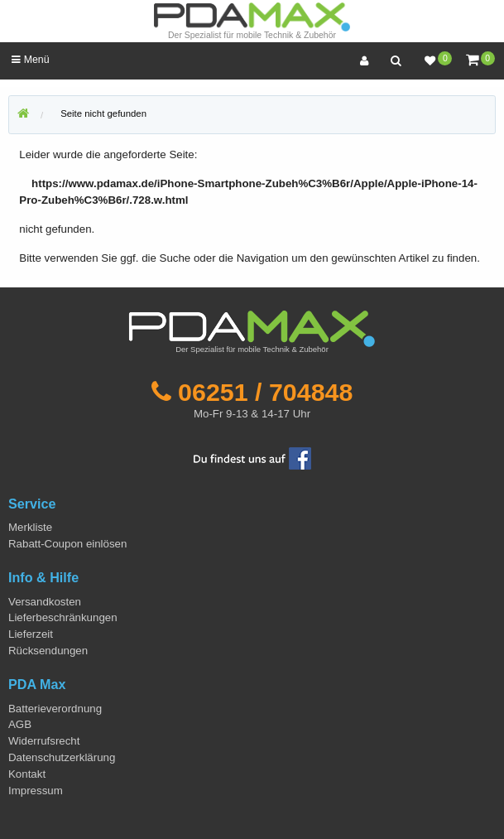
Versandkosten (45, 602)
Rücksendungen (48, 651)
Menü (30, 60)
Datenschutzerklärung (62, 757)
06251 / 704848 (265, 392)
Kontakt (27, 774)
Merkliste (30, 527)
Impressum (36, 791)
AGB (20, 724)
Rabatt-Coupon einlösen (67, 544)
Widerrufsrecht (44, 741)
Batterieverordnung (55, 709)
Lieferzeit (31, 634)
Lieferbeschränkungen (63, 617)
